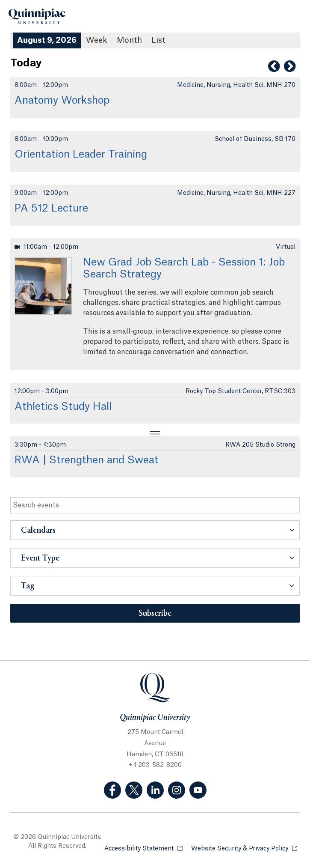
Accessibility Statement (143, 848)
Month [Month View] (129, 40)
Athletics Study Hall (63, 407)
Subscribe (155, 614)
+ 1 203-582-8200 (155, 765)
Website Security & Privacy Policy (244, 848)
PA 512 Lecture (51, 209)
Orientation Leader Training (81, 155)
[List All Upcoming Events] (158, 40)
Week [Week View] (97, 40)
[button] (155, 530)
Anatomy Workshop (62, 101)
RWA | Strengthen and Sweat (87, 460)
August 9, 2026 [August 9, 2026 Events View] (47, 40)
